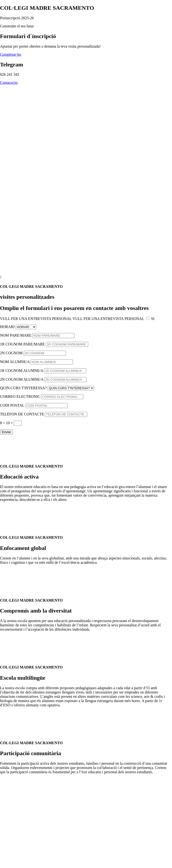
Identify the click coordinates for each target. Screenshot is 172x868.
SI (153, 319)
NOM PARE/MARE (16, 335)
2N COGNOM (11, 353)
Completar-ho (11, 54)
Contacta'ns (9, 82)
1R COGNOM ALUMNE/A (21, 371)
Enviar (6, 432)
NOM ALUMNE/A (15, 362)
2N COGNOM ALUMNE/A (22, 379)
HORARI (7, 327)
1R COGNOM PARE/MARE (22, 344)
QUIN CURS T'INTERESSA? (23, 388)
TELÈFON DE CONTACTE (22, 414)
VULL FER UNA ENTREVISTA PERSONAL (36, 319)
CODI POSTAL (12, 405)
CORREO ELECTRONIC (20, 397)
